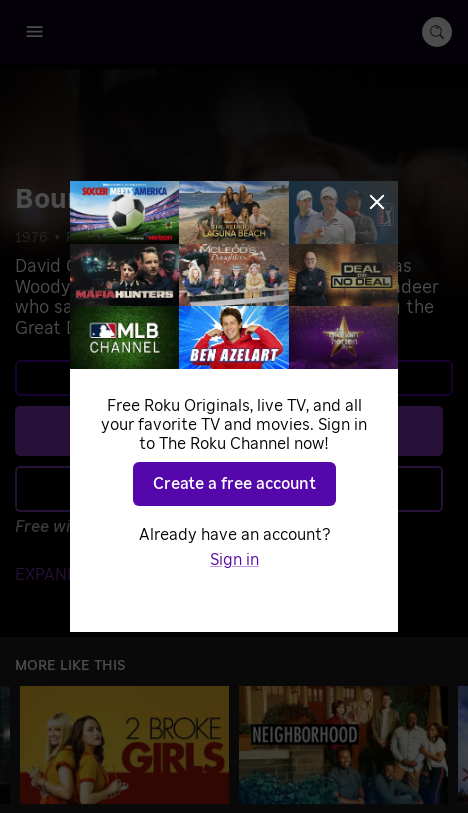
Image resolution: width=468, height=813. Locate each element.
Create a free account (234, 484)
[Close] (377, 202)
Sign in (234, 560)
